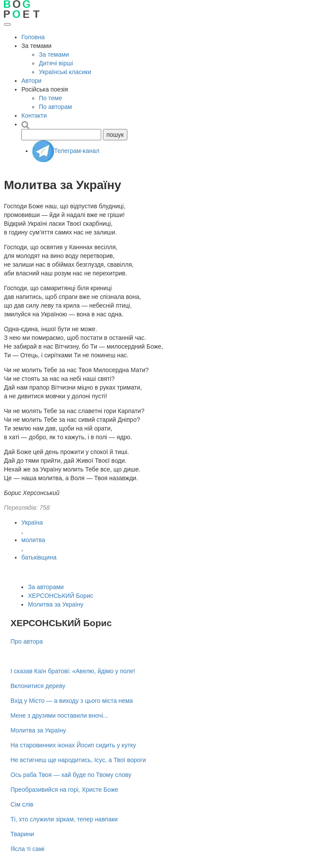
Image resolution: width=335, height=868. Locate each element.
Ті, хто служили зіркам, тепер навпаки (64, 819)
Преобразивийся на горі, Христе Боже (64, 790)
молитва (33, 540)
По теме (50, 98)
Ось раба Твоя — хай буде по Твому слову (71, 775)
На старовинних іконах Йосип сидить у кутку (73, 745)
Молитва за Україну (56, 604)
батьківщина (39, 557)
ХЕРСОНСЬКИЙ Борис (61, 596)
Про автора (27, 641)
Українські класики (65, 72)
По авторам (55, 107)
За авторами (46, 587)
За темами (54, 54)
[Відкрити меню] (7, 24)
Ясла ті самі (27, 849)
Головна (33, 37)
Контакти (34, 115)
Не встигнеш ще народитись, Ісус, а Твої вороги (78, 760)
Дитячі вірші (56, 63)
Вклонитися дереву (38, 686)
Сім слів (22, 804)
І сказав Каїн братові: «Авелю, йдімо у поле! (73, 671)
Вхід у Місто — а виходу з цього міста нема (72, 701)
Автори (31, 81)
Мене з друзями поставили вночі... (59, 715)
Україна (32, 522)
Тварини (22, 834)
